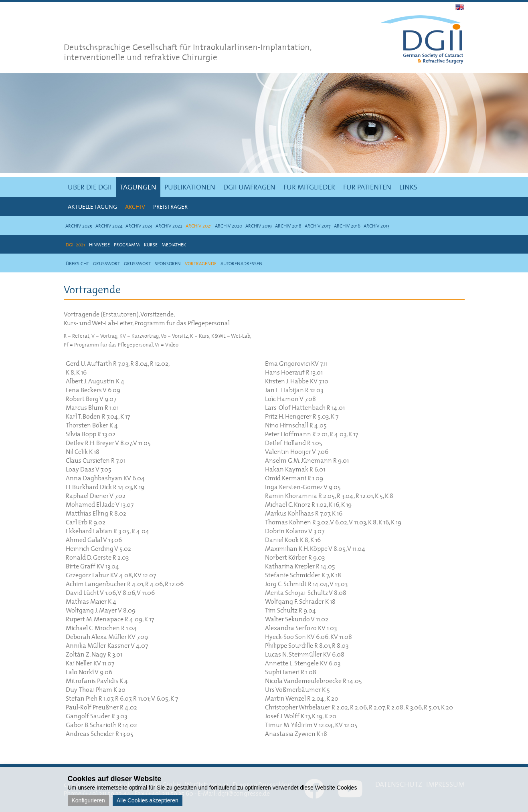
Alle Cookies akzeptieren (148, 800)
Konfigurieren (88, 800)
